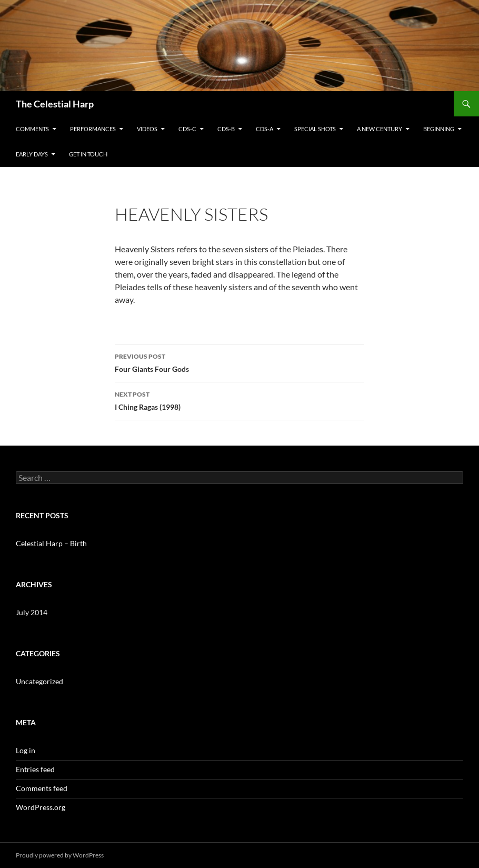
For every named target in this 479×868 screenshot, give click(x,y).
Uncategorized (39, 681)
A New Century (380, 129)
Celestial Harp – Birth (51, 543)
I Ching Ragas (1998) (239, 400)
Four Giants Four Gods (239, 362)
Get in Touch (88, 154)
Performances (93, 129)
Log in (26, 750)
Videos (147, 129)
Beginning (439, 129)
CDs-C (187, 129)
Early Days (32, 154)
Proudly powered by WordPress (60, 855)
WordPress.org (41, 807)
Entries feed (35, 769)
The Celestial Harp (55, 104)
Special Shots (315, 129)
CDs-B (226, 129)
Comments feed (42, 788)
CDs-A (265, 129)
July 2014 (32, 612)
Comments (32, 129)
